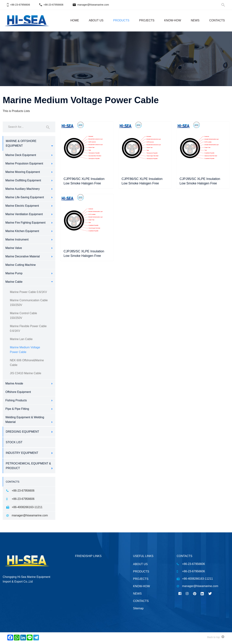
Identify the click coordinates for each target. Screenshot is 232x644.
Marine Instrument (17, 240)
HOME (75, 20)
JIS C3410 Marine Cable (25, 373)
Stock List (14, 442)
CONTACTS (217, 20)
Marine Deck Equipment (21, 155)
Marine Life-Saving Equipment (25, 197)
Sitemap (138, 608)
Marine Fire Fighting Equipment (25, 223)
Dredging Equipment (22, 432)
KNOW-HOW (173, 20)
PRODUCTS (121, 20)
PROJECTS (147, 20)
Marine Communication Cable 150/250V (29, 303)
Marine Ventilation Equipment (24, 214)
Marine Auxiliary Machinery (23, 189)
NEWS (195, 20)
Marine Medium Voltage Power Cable (25, 350)
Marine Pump (14, 273)
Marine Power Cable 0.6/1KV (28, 292)
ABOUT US (96, 20)
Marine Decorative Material (23, 256)
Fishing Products (16, 400)
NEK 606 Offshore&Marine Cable (27, 363)
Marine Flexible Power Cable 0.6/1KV (28, 328)
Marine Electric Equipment (22, 206)
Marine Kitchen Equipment (22, 231)
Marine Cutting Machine (21, 265)
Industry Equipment (22, 453)
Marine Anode (14, 383)
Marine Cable (14, 282)
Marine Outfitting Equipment (23, 180)
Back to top (216, 637)
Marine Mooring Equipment (23, 172)
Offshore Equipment (18, 392)
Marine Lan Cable (21, 339)
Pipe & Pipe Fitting (17, 409)
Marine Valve (14, 248)
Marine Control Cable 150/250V (23, 316)
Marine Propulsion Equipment (24, 163)
